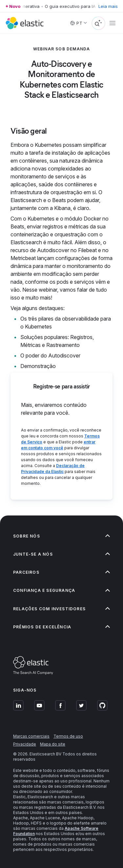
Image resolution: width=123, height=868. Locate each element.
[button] (61, 536)
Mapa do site (53, 744)
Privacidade (25, 744)
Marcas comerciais (31, 736)
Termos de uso (68, 736)
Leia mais (108, 6)
